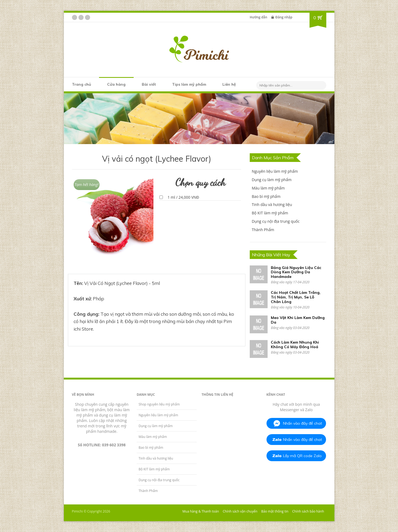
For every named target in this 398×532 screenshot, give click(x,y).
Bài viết (149, 84)
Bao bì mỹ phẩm (266, 196)
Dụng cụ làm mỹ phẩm (272, 180)
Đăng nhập (284, 17)
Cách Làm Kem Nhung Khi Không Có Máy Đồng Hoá (295, 345)
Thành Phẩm (263, 230)
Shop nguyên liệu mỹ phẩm (159, 404)
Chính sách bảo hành (308, 511)
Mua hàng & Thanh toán (201, 511)
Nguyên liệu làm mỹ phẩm (275, 171)
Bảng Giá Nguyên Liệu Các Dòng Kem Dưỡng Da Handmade (296, 272)
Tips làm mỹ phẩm (189, 84)
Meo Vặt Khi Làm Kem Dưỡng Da (298, 320)
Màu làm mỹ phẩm (268, 188)
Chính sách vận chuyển (240, 511)
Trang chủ (81, 84)
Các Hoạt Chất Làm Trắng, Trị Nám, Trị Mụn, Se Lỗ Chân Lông (296, 297)
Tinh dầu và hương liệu (272, 205)
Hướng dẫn (259, 17)
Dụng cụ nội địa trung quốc (276, 221)
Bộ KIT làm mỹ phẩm (270, 213)
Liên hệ (229, 84)
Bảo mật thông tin (275, 511)
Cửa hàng (116, 84)
